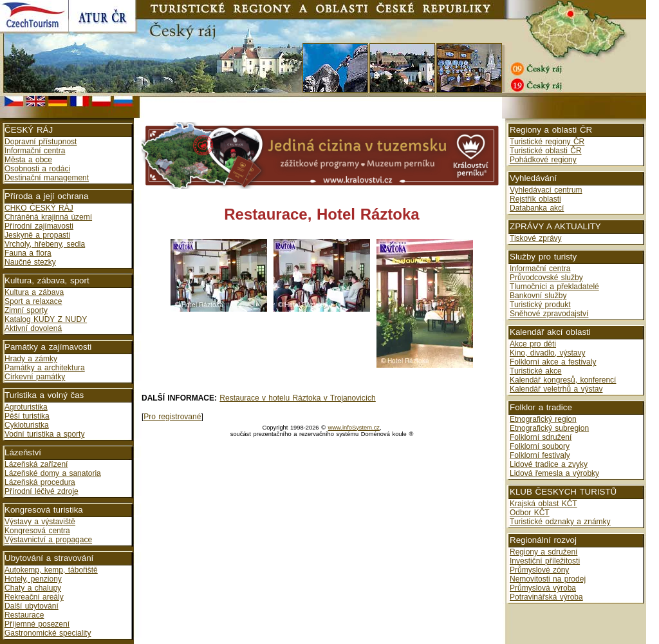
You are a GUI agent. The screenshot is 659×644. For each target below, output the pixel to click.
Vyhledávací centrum (546, 190)
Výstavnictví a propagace (48, 540)
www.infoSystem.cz (354, 428)
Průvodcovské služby (546, 278)
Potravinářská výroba (546, 597)
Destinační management (47, 178)
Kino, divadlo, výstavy (547, 353)
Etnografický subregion (549, 428)
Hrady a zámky (31, 359)
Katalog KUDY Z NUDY (46, 319)
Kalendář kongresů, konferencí (563, 380)
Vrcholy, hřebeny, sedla (45, 244)
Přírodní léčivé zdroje (42, 491)
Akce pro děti (533, 344)
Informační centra (35, 151)
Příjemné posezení (37, 624)
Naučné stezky (30, 262)
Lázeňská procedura (40, 482)
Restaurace (24, 615)
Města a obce (28, 160)
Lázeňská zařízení (36, 464)
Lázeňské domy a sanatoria (53, 473)
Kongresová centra (37, 531)
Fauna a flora (28, 253)
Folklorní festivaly (540, 455)
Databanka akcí (537, 208)
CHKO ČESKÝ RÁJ (39, 208)
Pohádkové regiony (543, 160)
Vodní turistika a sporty (44, 434)
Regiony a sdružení (543, 552)
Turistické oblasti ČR (546, 151)
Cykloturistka (27, 425)
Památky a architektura (45, 368)
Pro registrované (172, 417)
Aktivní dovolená (33, 328)
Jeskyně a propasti (37, 235)
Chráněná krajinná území (48, 217)
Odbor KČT (530, 513)
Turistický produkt (540, 305)
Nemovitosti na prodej (548, 579)
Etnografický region (543, 419)
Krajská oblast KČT (543, 504)
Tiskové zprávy (536, 238)
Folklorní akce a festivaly (553, 362)
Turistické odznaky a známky (560, 522)
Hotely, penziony (33, 579)
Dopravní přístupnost (41, 142)
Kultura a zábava (34, 292)
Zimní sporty (26, 310)
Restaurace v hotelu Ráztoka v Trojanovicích (297, 398)
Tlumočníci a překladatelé (554, 287)
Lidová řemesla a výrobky (554, 473)
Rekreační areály (34, 597)
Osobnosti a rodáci (37, 169)
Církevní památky (35, 377)
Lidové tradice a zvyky (549, 464)
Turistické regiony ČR (547, 142)
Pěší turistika (27, 416)
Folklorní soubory (540, 446)
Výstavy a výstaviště (40, 522)
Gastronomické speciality (48, 633)
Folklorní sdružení (541, 437)
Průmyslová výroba (543, 588)
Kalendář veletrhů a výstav (556, 389)
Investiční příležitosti (545, 561)
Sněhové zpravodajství (549, 314)
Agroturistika (26, 407)
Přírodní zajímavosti (39, 226)
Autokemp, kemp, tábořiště (51, 570)
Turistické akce (536, 371)
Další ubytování (32, 606)
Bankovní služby (538, 296)
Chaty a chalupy (33, 588)
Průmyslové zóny (539, 570)
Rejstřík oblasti (535, 199)
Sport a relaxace (33, 301)
